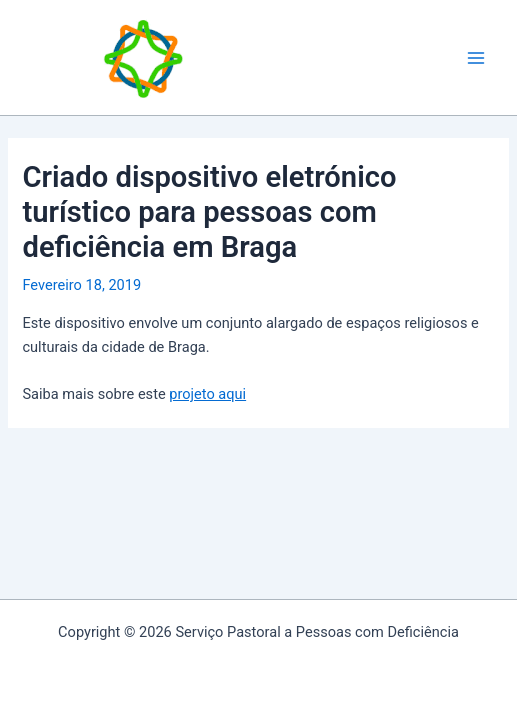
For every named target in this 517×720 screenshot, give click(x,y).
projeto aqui (207, 394)
